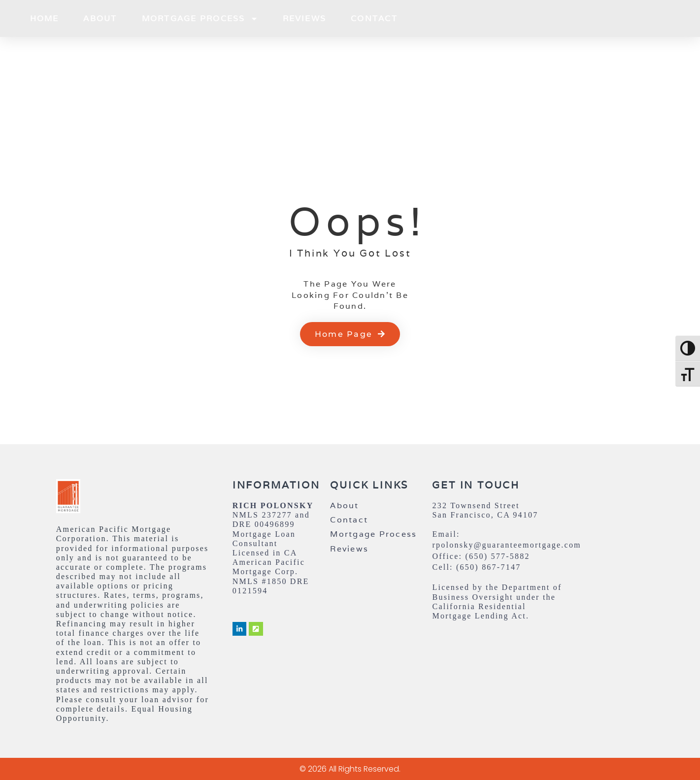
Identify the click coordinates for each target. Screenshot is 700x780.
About (100, 18)
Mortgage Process (200, 19)
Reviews (305, 18)
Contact (374, 18)
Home (45, 18)
